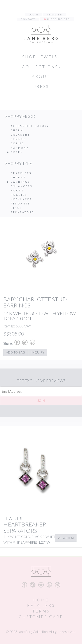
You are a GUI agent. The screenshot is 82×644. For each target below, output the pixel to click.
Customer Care (41, 617)
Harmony (20, 148)
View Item (66, 538)
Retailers (41, 605)
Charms (18, 177)
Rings (17, 208)
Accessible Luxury (30, 126)
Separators (23, 212)
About (41, 76)
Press (41, 86)
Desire (17, 143)
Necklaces (21, 199)
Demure (18, 139)
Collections (41, 67)
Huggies (19, 195)
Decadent (20, 135)
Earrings (20, 182)
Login (34, 15)
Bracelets (21, 173)
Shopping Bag (58, 19)
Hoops (17, 190)
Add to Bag (16, 352)
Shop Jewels (41, 57)
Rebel (17, 152)
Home (41, 600)
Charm (17, 130)
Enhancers (22, 186)
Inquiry (38, 352)
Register (55, 15)
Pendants (21, 203)
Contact (28, 19)
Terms (41, 611)
